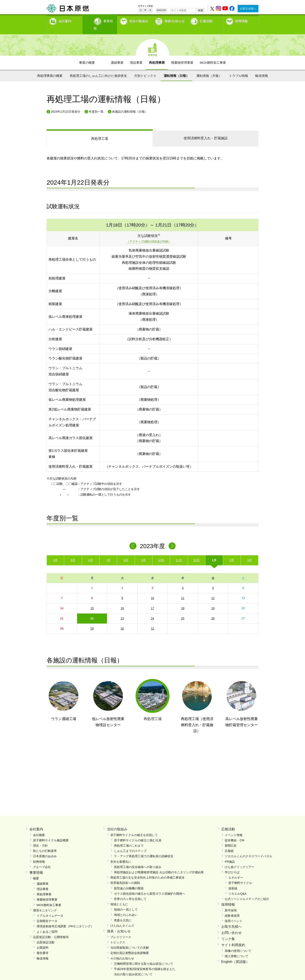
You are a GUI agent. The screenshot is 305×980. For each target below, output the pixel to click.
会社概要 (39, 828)
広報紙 (229, 844)
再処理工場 (100, 131)
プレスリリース (121, 930)
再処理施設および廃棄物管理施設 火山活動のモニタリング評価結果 (159, 865)
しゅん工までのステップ (130, 844)
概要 (36, 871)
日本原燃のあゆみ (45, 849)
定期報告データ (47, 914)
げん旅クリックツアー (240, 860)
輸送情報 (262, 68)
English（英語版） (235, 954)
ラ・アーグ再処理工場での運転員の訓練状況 (144, 849)
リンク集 (228, 932)
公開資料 (43, 940)
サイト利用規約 (233, 938)
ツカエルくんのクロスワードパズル (248, 849)
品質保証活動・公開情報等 (51, 930)
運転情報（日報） (176, 68)
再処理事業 (157, 55)
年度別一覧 (96, 104)
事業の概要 (87, 55)
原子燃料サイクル (240, 876)
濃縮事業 (117, 55)
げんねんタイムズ (122, 918)
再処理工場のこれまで (129, 838)
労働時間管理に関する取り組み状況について (144, 956)
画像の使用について (238, 943)
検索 (201, 10)
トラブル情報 (238, 68)
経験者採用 (232, 908)
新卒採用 (231, 903)
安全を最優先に (121, 854)
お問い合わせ (232, 925)
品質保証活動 (46, 935)
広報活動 (206, 20)
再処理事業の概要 (50, 68)
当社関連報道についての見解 (130, 940)
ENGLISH (161, 10)
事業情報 (100, 20)
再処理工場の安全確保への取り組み (138, 860)
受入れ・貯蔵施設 (206, 131)
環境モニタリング (45, 903)
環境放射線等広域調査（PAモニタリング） (65, 919)
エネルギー (236, 870)
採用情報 (241, 20)
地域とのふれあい (126, 908)
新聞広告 (231, 838)
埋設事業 (136, 55)
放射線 (233, 881)
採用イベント (234, 914)
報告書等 (43, 946)
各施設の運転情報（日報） (130, 104)
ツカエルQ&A (237, 886)
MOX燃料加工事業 (213, 55)
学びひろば (232, 865)
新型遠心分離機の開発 (129, 881)
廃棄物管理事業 (182, 55)
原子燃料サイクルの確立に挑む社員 (138, 833)
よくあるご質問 (47, 924)
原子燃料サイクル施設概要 (51, 833)
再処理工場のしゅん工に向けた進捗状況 (98, 68)
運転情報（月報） (209, 68)
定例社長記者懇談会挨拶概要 (130, 946)
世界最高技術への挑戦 (125, 876)
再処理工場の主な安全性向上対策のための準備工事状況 (147, 870)
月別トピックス (145, 68)
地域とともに (119, 897)
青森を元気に (123, 913)
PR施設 (230, 854)
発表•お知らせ (175, 20)
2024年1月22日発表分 (66, 104)
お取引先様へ (248, 9)
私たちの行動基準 (45, 844)
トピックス (118, 935)
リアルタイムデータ (50, 908)
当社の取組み (139, 20)
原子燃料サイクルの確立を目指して (134, 828)
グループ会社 (42, 860)
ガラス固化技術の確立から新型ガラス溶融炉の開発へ (150, 886)
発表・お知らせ (119, 924)
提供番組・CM (234, 833)
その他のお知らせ (122, 951)
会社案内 (65, 20)
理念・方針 (40, 838)
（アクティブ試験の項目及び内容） (149, 234)
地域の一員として (126, 902)
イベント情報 (234, 828)
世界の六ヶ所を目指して (130, 892)
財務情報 (39, 854)
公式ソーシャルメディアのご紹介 (247, 892)
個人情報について (237, 949)
